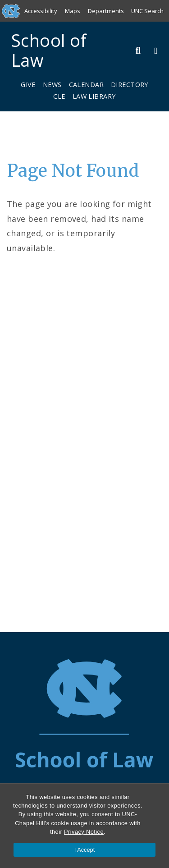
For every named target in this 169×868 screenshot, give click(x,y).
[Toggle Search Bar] (138, 50)
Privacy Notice (84, 832)
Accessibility (41, 11)
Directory (130, 85)
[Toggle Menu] (156, 50)
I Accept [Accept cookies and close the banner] (85, 850)
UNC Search (147, 11)
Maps (73, 11)
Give (28, 85)
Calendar (86, 85)
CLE (59, 96)
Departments (106, 11)
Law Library (94, 96)
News (52, 85)
